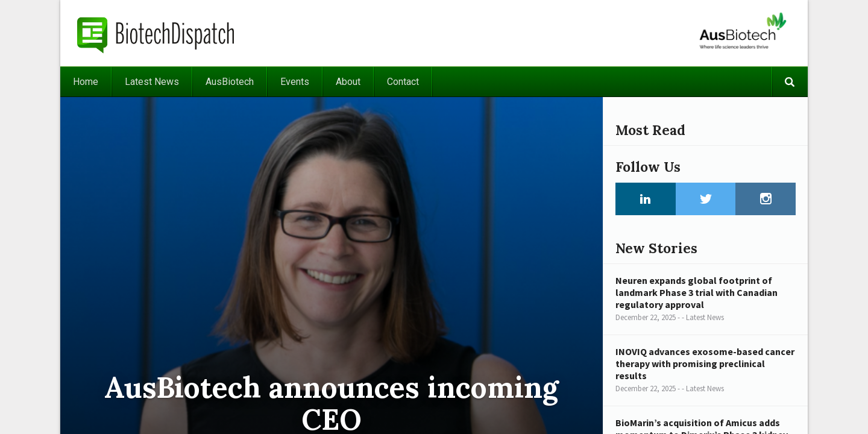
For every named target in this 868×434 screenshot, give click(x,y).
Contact (403, 82)
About (348, 82)
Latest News (152, 82)
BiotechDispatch (156, 33)
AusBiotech (230, 82)
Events (295, 82)
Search (790, 82)
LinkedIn (646, 199)
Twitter (706, 199)
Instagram (766, 199)
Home (86, 82)
